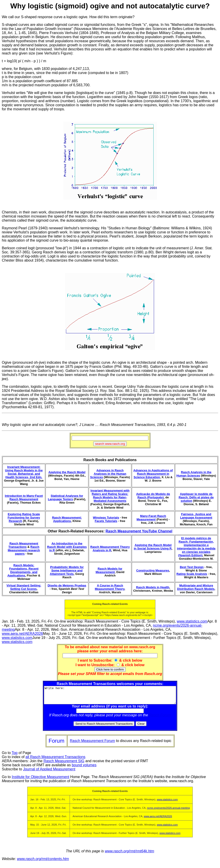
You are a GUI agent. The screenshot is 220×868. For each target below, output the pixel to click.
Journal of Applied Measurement (49, 773)
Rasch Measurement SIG (64, 764)
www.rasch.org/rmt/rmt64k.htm (130, 854)
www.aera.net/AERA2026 (22, 634)
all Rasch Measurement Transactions (55, 760)
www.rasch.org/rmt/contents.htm (43, 862)
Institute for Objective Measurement (41, 780)
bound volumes (84, 768)
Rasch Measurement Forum (92, 744)
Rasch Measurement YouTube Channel (139, 531)
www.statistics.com (192, 621)
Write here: (110, 697)
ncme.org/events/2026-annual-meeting (168, 811)
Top (15, 756)
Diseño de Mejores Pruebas (67, 585)
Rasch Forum (160, 718)
